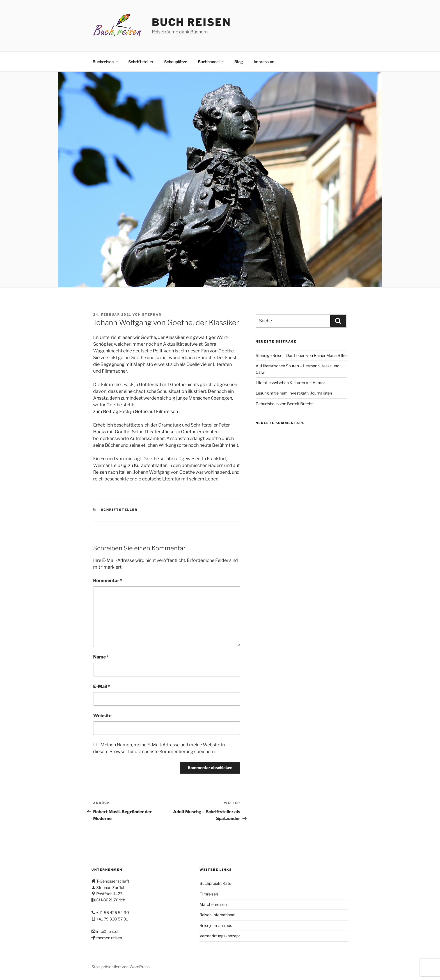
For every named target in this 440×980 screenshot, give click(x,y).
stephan (152, 314)
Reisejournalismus (216, 925)
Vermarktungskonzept (220, 936)
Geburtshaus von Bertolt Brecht (284, 404)
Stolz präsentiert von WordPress (121, 967)
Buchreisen (106, 62)
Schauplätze (176, 62)
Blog (239, 62)
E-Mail (102, 686)
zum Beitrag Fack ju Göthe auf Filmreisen (136, 412)
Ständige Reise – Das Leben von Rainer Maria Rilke (301, 355)
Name (101, 657)
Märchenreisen (213, 904)
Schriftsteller (141, 62)
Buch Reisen (191, 22)
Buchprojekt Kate (215, 883)
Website (102, 716)
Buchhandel (211, 62)
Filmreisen (209, 894)
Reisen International (217, 915)
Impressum (264, 62)
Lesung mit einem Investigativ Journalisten (294, 393)
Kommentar (108, 581)
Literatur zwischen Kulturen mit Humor (290, 383)
